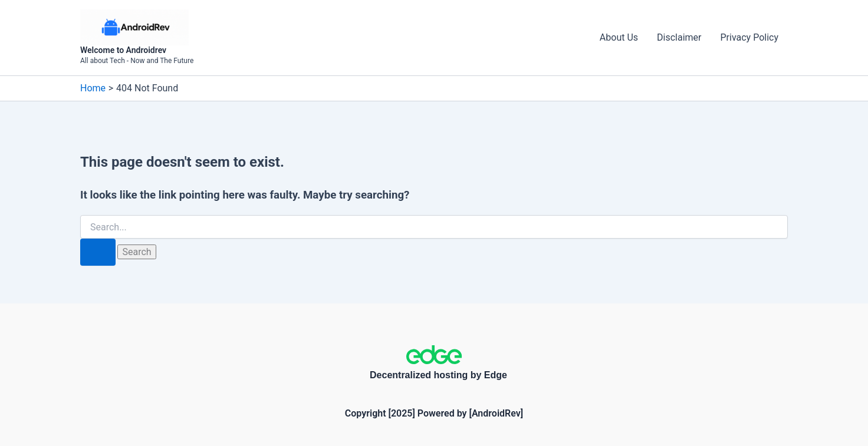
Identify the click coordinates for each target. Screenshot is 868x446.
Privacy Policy (750, 37)
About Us (619, 37)
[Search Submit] (98, 252)
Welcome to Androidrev (123, 50)
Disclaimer (679, 37)
